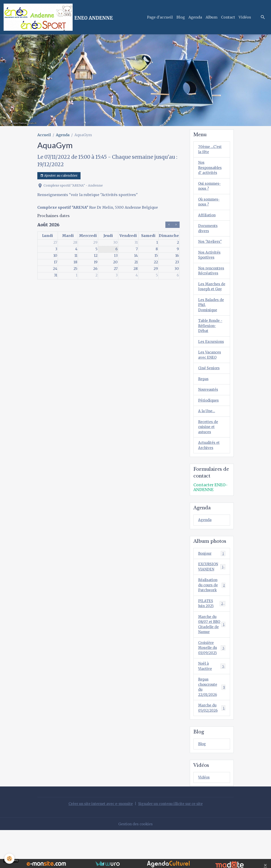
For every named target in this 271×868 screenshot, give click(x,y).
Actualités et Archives (209, 474)
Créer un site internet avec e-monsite (98, 842)
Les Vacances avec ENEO (210, 380)
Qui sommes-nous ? (210, 188)
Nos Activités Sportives (210, 260)
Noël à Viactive (212, 701)
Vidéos (245, 17)
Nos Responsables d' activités (211, 169)
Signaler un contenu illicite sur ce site (172, 842)
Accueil (44, 135)
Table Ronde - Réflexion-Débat (211, 345)
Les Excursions (209, 364)
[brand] (58, 17)
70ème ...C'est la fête (210, 150)
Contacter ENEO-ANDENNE (211, 516)
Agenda (195, 17)
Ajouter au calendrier (59, 176)
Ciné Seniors (210, 394)
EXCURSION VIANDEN (212, 597)
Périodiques (209, 427)
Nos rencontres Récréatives (209, 279)
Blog (181, 17)
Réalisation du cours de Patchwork (212, 616)
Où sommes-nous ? (210, 205)
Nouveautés (209, 416)
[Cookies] (10, 859)
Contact (228, 17)
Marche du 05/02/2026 (212, 745)
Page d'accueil (160, 17)
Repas (204, 405)
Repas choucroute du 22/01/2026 (212, 723)
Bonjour (212, 583)
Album (212, 17)
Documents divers (209, 232)
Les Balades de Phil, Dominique (212, 323)
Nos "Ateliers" (211, 246)
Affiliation (208, 218)
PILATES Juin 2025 (212, 635)
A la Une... (207, 438)
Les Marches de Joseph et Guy (210, 301)
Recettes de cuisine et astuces (208, 455)
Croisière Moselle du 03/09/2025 (212, 682)
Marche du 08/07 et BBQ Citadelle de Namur (212, 657)
